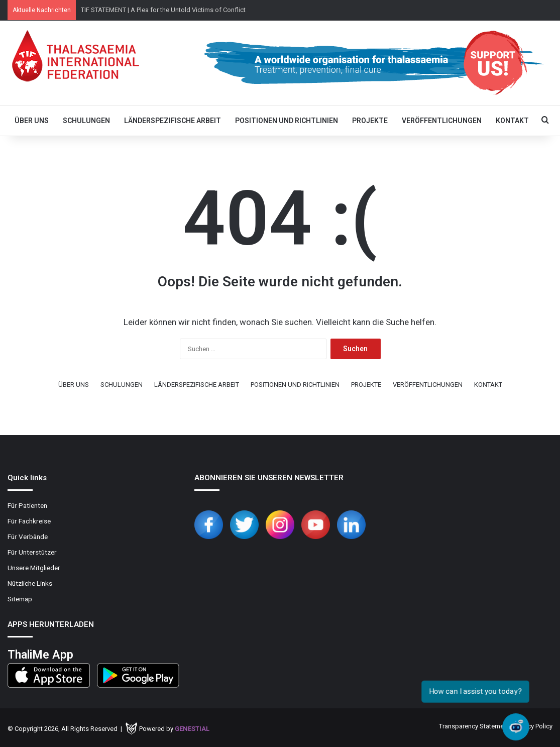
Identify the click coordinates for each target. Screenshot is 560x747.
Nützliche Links (30, 583)
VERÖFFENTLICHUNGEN (442, 121)
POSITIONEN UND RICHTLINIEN (287, 121)
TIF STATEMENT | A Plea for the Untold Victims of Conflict (163, 10)
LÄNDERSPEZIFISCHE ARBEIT (173, 121)
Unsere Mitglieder (34, 568)
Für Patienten (27, 505)
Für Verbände (28, 537)
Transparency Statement (474, 726)
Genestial (192, 729)
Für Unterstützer (32, 552)
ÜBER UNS (32, 121)
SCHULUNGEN (86, 121)
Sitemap (20, 599)
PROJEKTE (370, 121)
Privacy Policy (533, 726)
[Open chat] (516, 727)
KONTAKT (512, 121)
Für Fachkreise (29, 521)
